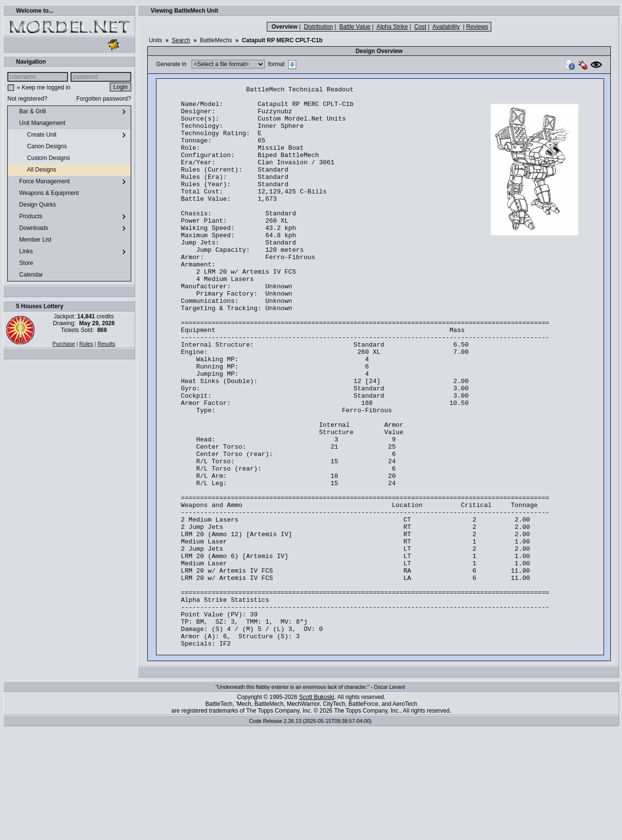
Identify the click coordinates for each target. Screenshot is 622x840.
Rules (86, 344)
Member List (31, 240)
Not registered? (27, 99)
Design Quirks (34, 205)
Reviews (477, 27)
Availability (446, 27)
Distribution (318, 27)
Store (22, 263)
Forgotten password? (104, 99)
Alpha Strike (392, 27)
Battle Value (355, 27)
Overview (285, 27)
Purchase (64, 344)
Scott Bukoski (317, 809)
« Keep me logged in (44, 87)
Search (181, 40)
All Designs (34, 170)
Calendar (27, 275)
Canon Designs (39, 147)
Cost (420, 27)
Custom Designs (41, 158)
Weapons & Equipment (45, 193)
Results (106, 344)
